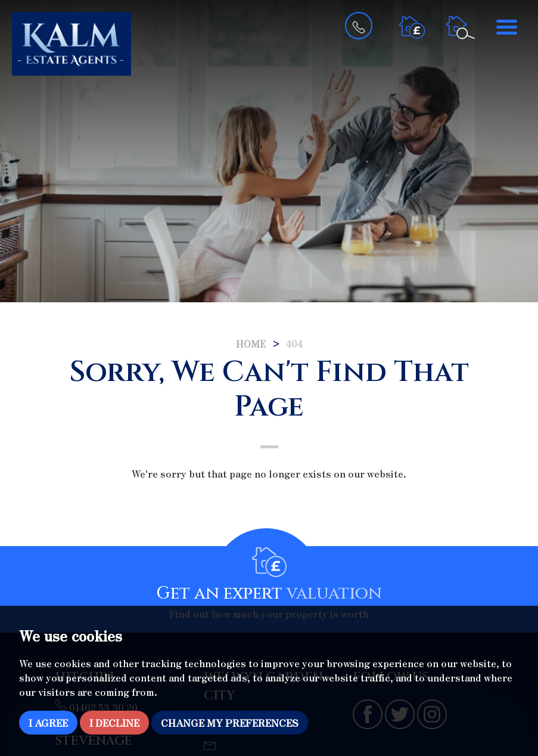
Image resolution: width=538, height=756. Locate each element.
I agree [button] (48, 723)
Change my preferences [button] (230, 723)
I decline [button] (114, 723)
